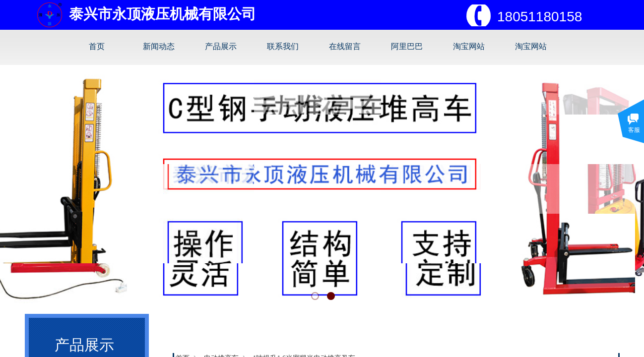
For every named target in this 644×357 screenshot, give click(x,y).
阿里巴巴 (407, 46)
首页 (97, 46)
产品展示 (221, 46)
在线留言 (345, 46)
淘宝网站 (469, 46)
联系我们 (283, 46)
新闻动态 (159, 46)
